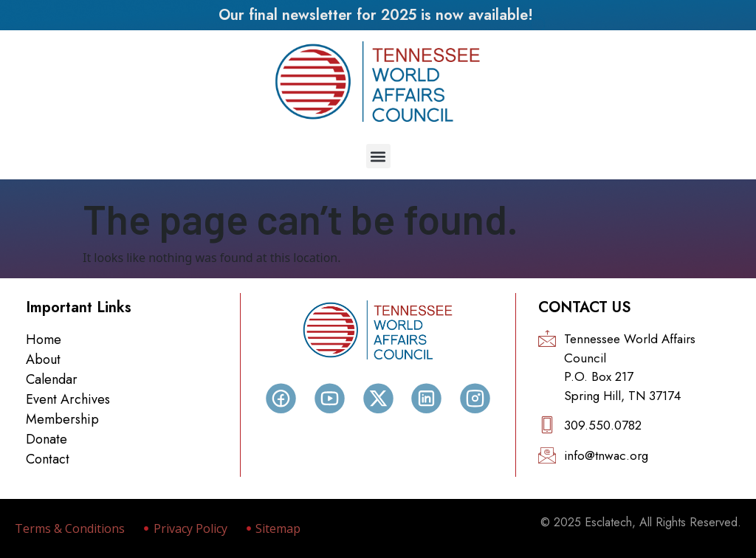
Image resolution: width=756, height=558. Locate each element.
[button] (378, 156)
